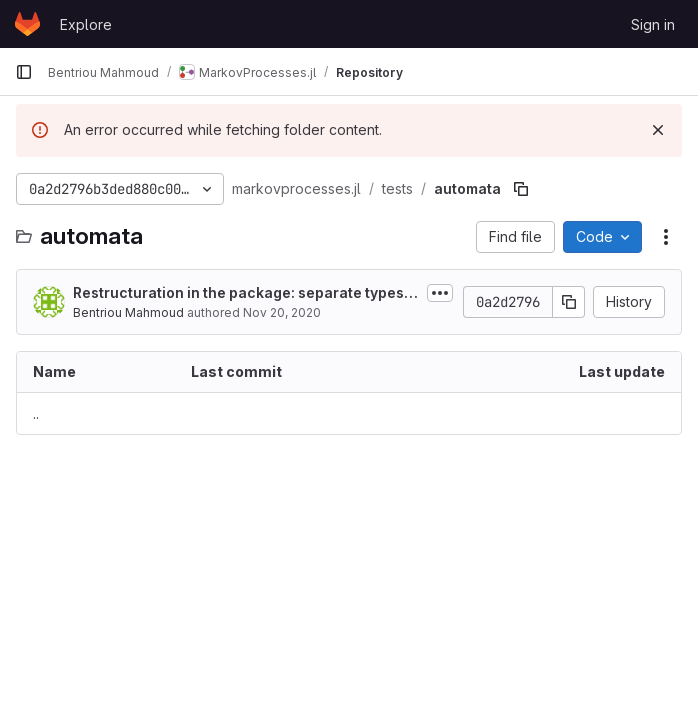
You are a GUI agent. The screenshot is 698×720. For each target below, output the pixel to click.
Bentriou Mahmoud (128, 312)
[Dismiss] (658, 130)
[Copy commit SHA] (569, 302)
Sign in (653, 24)
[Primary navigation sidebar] (24, 72)
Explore (86, 24)
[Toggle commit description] (440, 293)
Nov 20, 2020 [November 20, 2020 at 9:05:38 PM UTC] (282, 312)
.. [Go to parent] (36, 413)
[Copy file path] (521, 189)
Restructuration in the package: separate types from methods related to (246, 293)
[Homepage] (27, 24)
